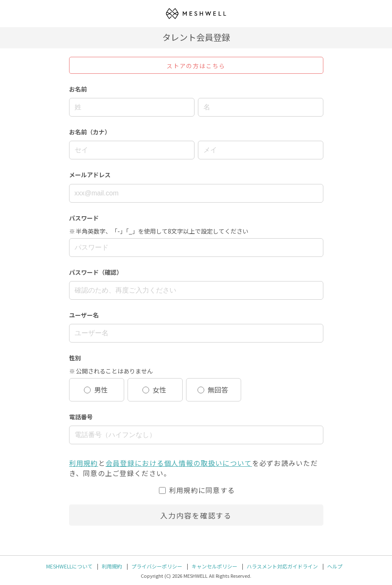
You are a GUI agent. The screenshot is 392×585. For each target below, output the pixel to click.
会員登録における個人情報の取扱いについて (179, 463)
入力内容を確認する (196, 515)
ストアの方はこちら (196, 66)
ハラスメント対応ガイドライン (282, 566)
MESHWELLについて (69, 566)
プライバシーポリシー (157, 566)
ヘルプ (335, 566)
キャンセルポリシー (214, 566)
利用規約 (84, 463)
